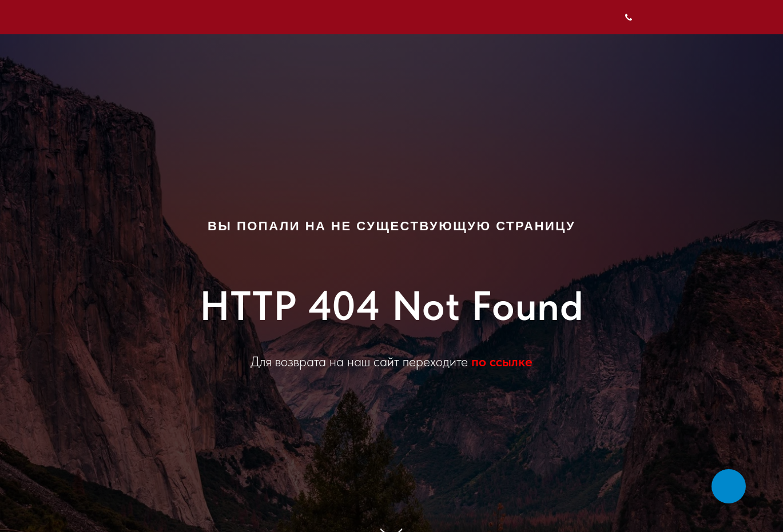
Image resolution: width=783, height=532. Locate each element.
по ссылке (502, 361)
